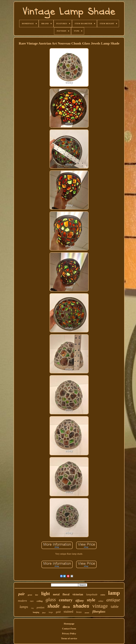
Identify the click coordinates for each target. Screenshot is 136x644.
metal (56, 594)
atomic (87, 613)
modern (22, 601)
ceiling (40, 601)
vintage (100, 606)
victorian (78, 594)
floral (66, 594)
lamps (24, 607)
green (30, 595)
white (101, 601)
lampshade (92, 595)
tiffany (80, 601)
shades (81, 606)
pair (21, 594)
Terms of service (69, 638)
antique (113, 600)
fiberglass (99, 612)
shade (53, 606)
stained (68, 611)
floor (44, 613)
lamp (114, 593)
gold (58, 612)
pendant (41, 607)
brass (79, 612)
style (91, 600)
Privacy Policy (69, 634)
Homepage (69, 624)
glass (51, 600)
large (51, 612)
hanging (36, 612)
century (66, 600)
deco (66, 607)
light (45, 594)
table (115, 607)
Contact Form (69, 629)
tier (37, 595)
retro (103, 595)
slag (32, 608)
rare (32, 601)
